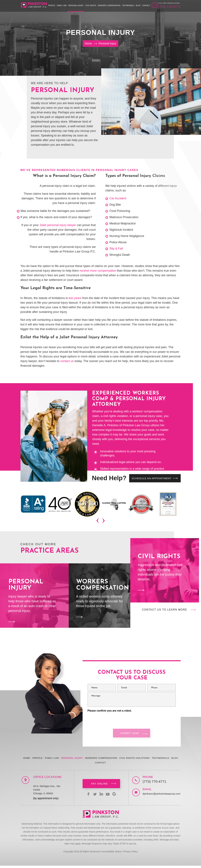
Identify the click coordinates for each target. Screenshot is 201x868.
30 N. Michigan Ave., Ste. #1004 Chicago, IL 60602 (47, 792)
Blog (138, 6)
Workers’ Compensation (109, 6)
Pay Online (100, 786)
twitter (93, 796)
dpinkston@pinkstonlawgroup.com (158, 796)
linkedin (101, 796)
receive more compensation (98, 271)
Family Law (62, 6)
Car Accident (118, 198)
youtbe (109, 796)
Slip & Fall (116, 249)
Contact (146, 6)
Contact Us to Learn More (164, 610)
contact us (67, 361)
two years (75, 298)
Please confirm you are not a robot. (110, 711)
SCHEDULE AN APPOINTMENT (150, 478)
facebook (85, 796)
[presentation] (98, 522)
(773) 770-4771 (169, 7)
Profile (52, 6)
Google (117, 796)
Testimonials (128, 6)
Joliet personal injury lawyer (58, 225)
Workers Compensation (100, 596)
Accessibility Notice (111, 854)
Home (27, 760)
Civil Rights (91, 6)
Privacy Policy (130, 854)
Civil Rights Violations (134, 760)
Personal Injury (76, 6)
